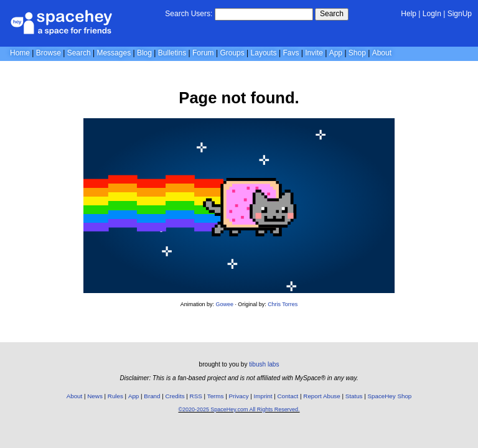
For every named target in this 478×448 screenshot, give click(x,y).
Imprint (263, 396)
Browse (49, 53)
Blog (144, 53)
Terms (216, 396)
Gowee (225, 304)
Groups (232, 53)
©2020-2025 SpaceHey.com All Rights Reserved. (239, 409)
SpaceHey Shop (390, 396)
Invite (314, 53)
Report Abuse (321, 396)
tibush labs (264, 364)
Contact (288, 396)
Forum (203, 53)
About (382, 53)
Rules (115, 396)
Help (409, 14)
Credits (175, 396)
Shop (357, 53)
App (336, 53)
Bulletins (172, 53)
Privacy (238, 396)
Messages (114, 53)
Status (354, 396)
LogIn (432, 14)
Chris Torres (283, 304)
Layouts (264, 53)
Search (332, 14)
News (95, 396)
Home (20, 53)
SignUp (460, 14)
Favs (291, 53)
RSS (196, 396)
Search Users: (189, 14)
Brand (152, 396)
